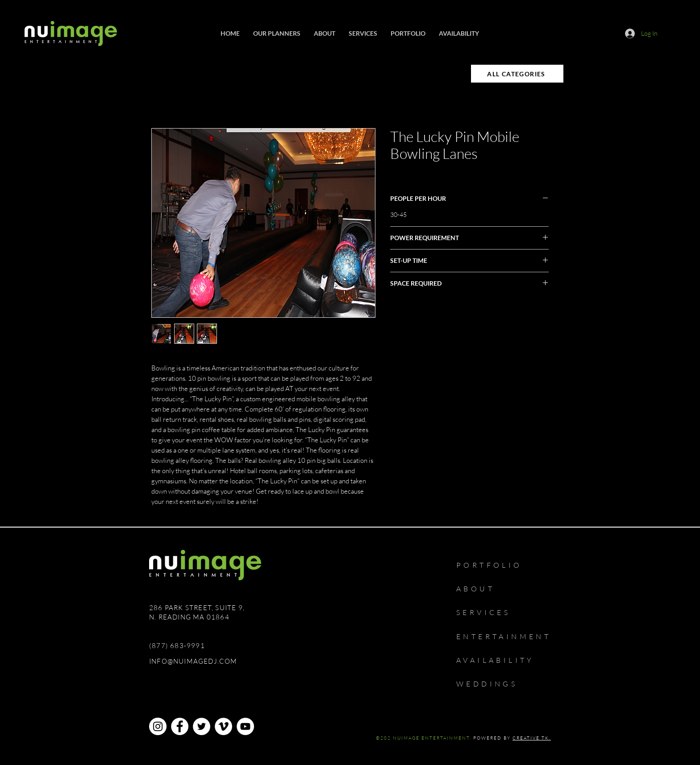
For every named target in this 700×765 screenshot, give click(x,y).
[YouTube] (245, 726)
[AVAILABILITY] (504, 660)
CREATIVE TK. (532, 738)
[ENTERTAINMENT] (510, 636)
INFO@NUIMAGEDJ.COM (193, 661)
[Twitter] (202, 726)
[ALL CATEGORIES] (517, 74)
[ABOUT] (481, 589)
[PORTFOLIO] (499, 565)
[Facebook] (180, 726)
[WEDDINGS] (495, 684)
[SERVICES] (489, 612)
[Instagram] (158, 726)
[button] (363, 33)
